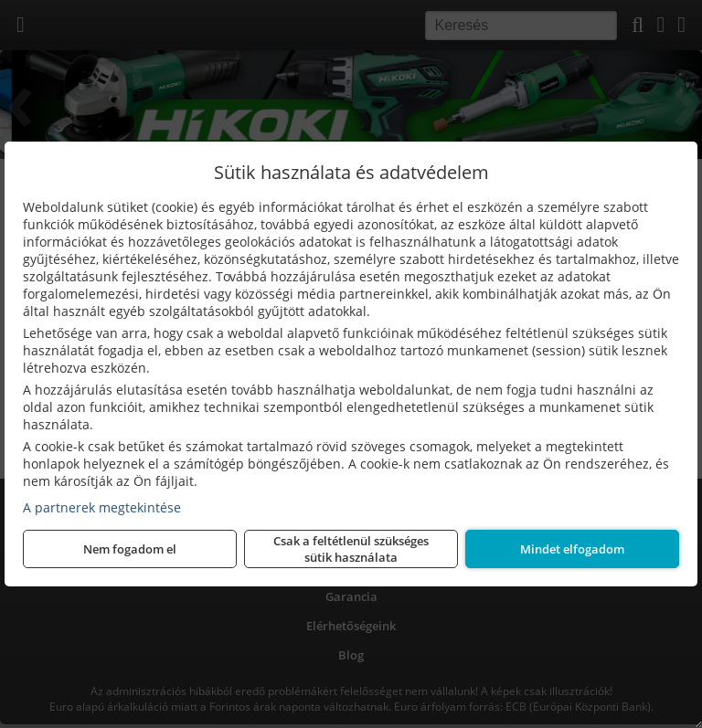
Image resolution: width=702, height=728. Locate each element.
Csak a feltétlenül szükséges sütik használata (351, 549)
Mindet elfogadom (572, 549)
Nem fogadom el (130, 549)
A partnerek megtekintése (102, 507)
